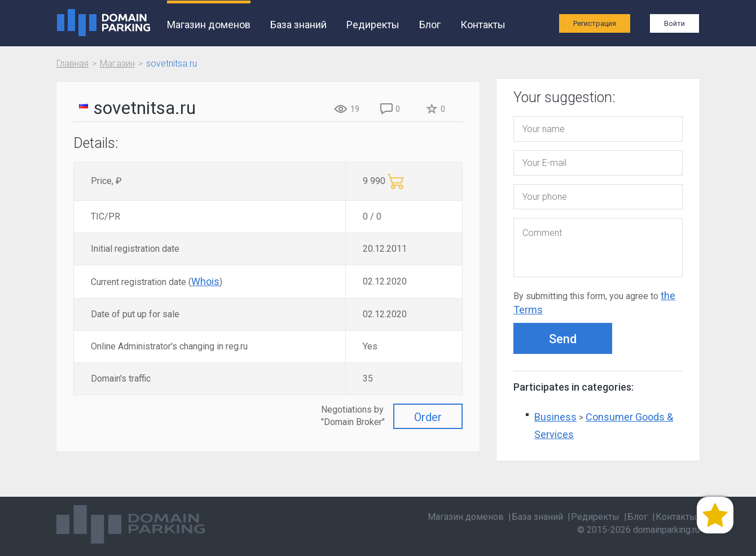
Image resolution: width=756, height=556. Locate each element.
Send (563, 339)
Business (555, 417)
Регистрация (595, 23)
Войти (674, 23)
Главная (72, 64)
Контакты (483, 25)
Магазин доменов (209, 25)
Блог (430, 25)
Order (428, 417)
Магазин (117, 64)
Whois (205, 281)
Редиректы (373, 25)
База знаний (298, 25)
